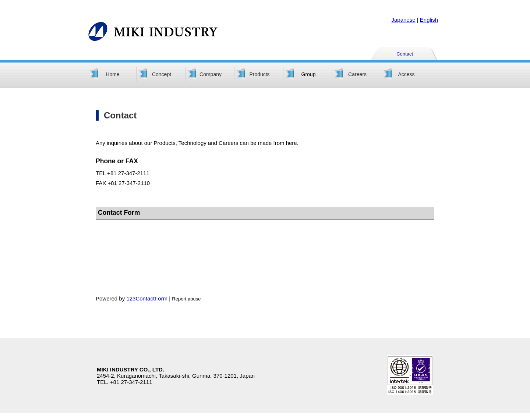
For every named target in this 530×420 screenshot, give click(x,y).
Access (406, 74)
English (429, 20)
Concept (162, 74)
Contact (405, 54)
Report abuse (186, 299)
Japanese (404, 20)
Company (211, 74)
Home (112, 74)
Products (259, 74)
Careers (357, 74)
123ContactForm (147, 298)
